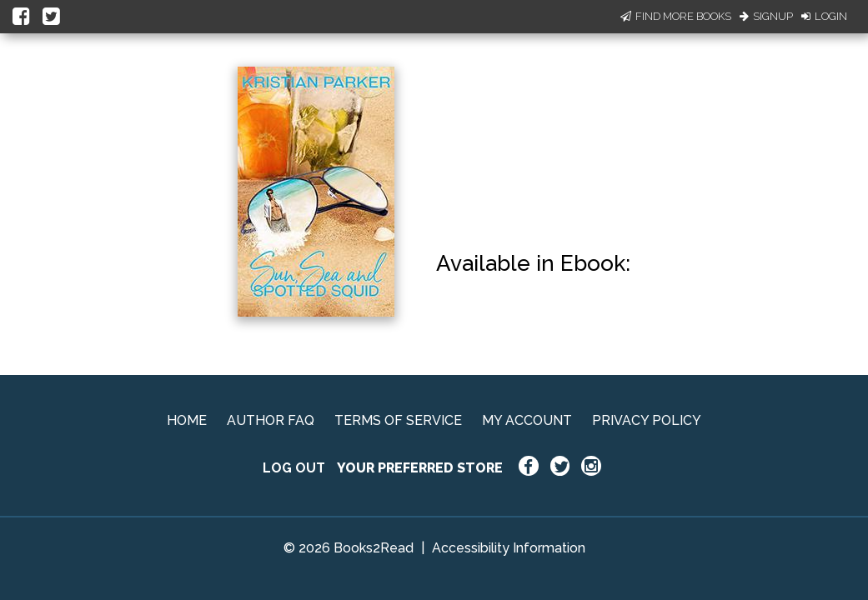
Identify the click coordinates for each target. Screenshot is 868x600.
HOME (187, 420)
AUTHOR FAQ (271, 420)
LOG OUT (294, 468)
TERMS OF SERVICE (398, 420)
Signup (766, 16)
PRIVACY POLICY (647, 420)
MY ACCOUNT (527, 420)
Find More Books (676, 16)
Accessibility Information (509, 548)
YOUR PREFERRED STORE (420, 468)
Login (824, 16)
